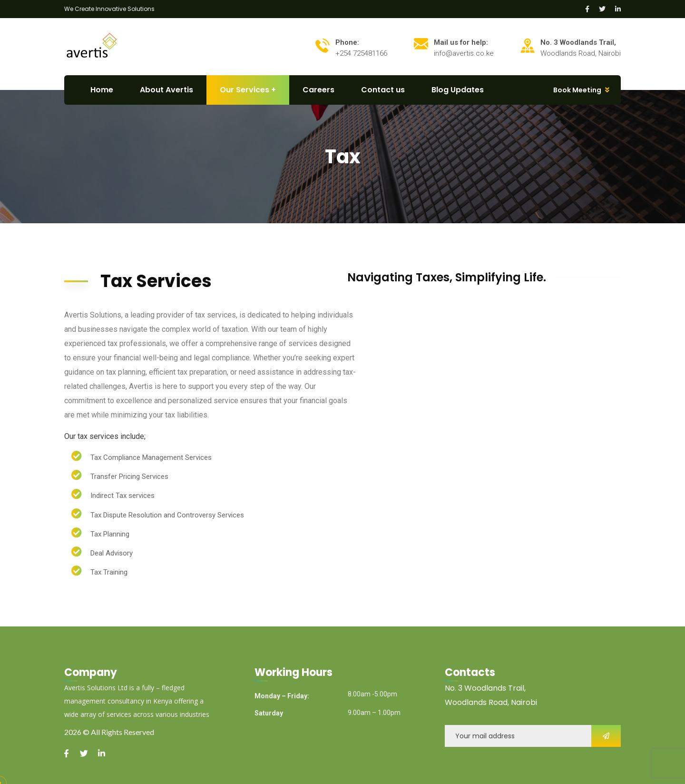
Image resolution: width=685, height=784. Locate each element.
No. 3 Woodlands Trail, (485, 688)
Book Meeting (577, 90)
